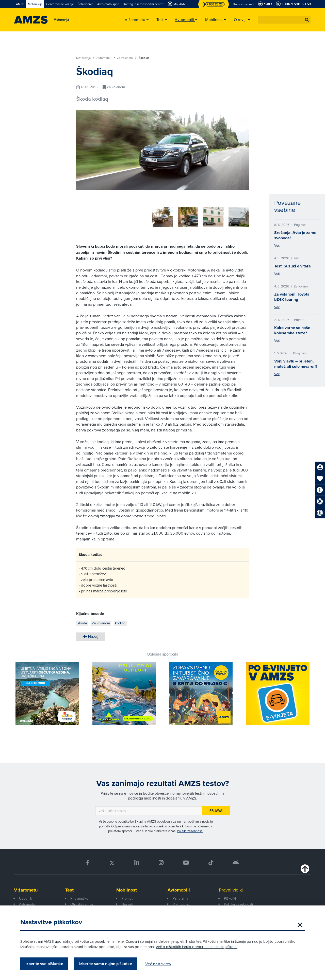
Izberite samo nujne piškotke (106, 964)
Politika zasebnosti (238, 902)
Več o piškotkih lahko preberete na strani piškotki (197, 947)
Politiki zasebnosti (190, 829)
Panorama (180, 897)
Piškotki (230, 897)
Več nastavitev (158, 964)
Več (277, 245)
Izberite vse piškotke (44, 964)
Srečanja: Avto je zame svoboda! (295, 235)
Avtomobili (106, 58)
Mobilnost (127, 888)
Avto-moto (27, 902)
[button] (307, 20)
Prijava (216, 809)
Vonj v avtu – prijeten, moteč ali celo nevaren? (296, 364)
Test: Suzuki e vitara (292, 266)
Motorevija (85, 58)
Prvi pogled (182, 902)
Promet (127, 897)
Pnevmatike (79, 897)
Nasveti (127, 902)
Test (69, 888)
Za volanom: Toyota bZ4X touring (292, 297)
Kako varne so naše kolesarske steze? (292, 330)
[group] (96, 214)
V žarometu (26, 888)
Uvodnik (26, 897)
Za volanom (127, 58)
